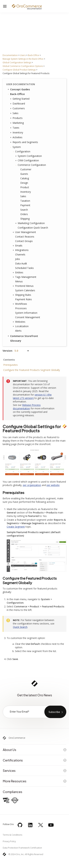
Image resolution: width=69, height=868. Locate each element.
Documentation (10, 55)
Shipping (25, 219)
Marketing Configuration (30, 223)
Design (24, 183)
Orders (24, 214)
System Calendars (25, 290)
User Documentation (21, 84)
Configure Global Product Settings (19, 70)
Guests (24, 174)
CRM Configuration (27, 160)
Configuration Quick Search (33, 228)
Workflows (20, 304)
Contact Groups (24, 241)
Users (23, 55)
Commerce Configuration (31, 165)
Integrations (21, 250)
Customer (26, 169)
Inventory (17, 133)
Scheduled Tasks (24, 268)
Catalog (25, 178)
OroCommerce (17, 738)
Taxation (25, 201)
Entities (18, 272)
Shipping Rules (22, 295)
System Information (26, 313)
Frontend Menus (23, 286)
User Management (25, 232)
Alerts (18, 331)
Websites (19, 322)
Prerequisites (10, 365)
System (16, 147)
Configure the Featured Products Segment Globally (32, 370)
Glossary (16, 341)
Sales (15, 113)
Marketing (17, 123)
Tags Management (25, 277)
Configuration (22, 152)
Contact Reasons (25, 237)
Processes (21, 308)
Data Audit (21, 263)
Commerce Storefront (23, 336)
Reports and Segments (24, 142)
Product (25, 187)
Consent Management (28, 317)
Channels (20, 254)
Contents (9, 360)
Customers (18, 108)
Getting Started (20, 99)
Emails (18, 246)
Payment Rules (23, 299)
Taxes (15, 128)
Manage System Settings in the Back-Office (23, 59)
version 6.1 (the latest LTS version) (32, 396)
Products (17, 118)
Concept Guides (18, 89)
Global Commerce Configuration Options (23, 66)
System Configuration (29, 156)
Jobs (18, 259)
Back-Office (33, 55)
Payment (25, 205)
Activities (17, 137)
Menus (19, 281)
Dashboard (18, 104)
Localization (21, 326)
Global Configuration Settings (17, 62)
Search (24, 210)
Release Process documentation (27, 407)
